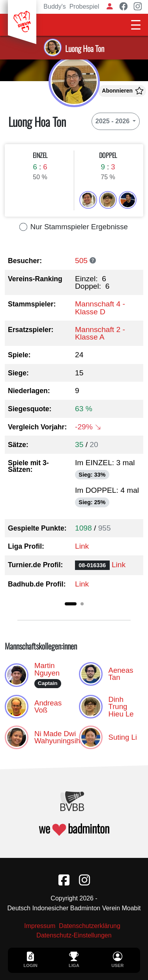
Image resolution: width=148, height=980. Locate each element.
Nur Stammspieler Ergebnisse (74, 227)
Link (82, 546)
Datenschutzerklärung (90, 926)
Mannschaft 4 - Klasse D (100, 308)
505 (81, 261)
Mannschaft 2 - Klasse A (100, 333)
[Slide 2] (82, 604)
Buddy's (54, 6)
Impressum (40, 926)
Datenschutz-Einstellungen (74, 935)
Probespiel (84, 6)
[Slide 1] (71, 604)
